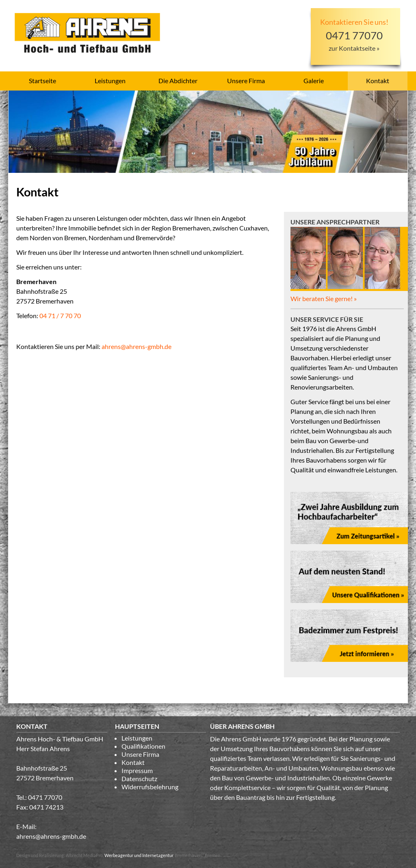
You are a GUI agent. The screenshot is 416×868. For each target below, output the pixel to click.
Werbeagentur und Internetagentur (139, 855)
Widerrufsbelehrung (150, 787)
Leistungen (110, 81)
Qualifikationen (143, 746)
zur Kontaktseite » (354, 48)
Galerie (314, 81)
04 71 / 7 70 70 (60, 316)
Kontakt (378, 81)
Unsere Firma (246, 81)
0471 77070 (45, 797)
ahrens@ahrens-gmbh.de (136, 346)
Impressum (137, 770)
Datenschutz (139, 779)
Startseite (42, 81)
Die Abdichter (178, 81)
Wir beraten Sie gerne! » (324, 298)
